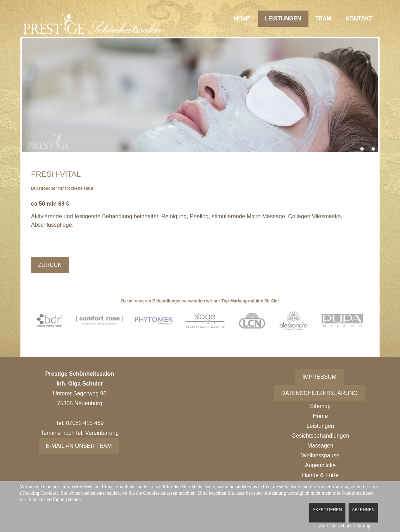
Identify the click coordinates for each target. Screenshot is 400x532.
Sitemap (320, 406)
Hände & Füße (320, 475)
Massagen (320, 446)
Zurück (50, 265)
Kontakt (359, 18)
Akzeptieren (327, 510)
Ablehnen (364, 510)
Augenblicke (320, 465)
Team (323, 18)
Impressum (320, 377)
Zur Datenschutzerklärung (345, 526)
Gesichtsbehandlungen (320, 436)
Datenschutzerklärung (319, 393)
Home (243, 18)
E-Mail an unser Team (79, 446)
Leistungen (283, 18)
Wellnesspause (320, 455)
